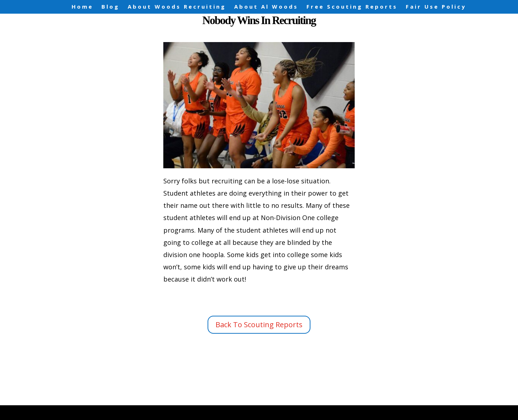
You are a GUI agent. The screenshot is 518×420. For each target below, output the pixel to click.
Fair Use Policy (436, 7)
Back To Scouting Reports (259, 325)
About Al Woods (266, 7)
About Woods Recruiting (177, 7)
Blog (110, 7)
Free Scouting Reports (352, 7)
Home (82, 7)
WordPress (199, 408)
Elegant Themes (115, 408)
